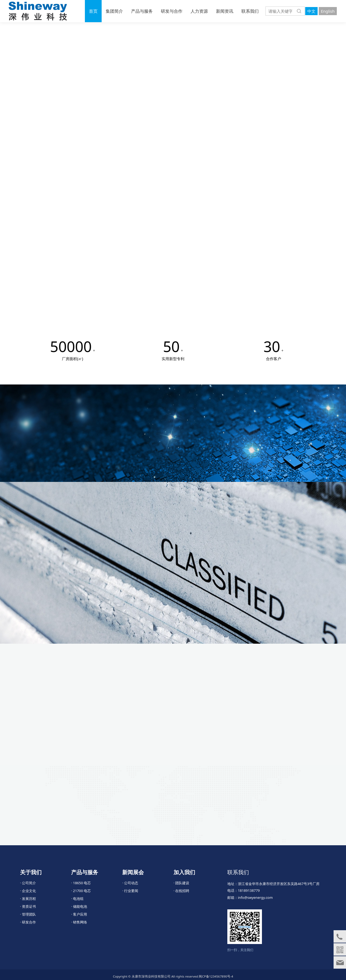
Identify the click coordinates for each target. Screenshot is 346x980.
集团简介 (114, 11)
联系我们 (250, 11)
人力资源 (199, 11)
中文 (311, 11)
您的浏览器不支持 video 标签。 (173, 109)
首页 (93, 11)
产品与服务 (142, 11)
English (328, 11)
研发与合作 (172, 11)
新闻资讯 (225, 11)
